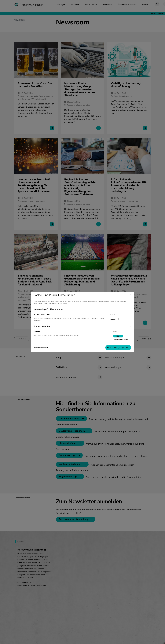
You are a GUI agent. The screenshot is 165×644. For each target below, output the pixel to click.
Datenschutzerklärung (43, 348)
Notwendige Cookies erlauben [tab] (50, 309)
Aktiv (116, 336)
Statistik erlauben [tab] (44, 326)
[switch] (116, 336)
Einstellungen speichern (117, 348)
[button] (82, 309)
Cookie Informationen (119, 340)
